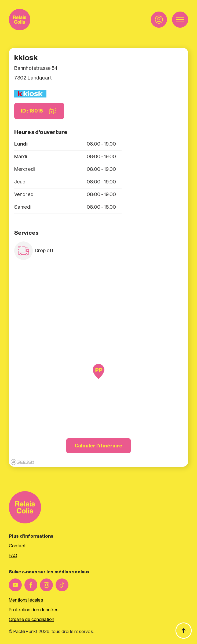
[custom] (62, 585)
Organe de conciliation (32, 619)
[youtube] (15, 585)
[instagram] (46, 585)
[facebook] (31, 585)
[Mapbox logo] (22, 462)
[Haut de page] (184, 631)
